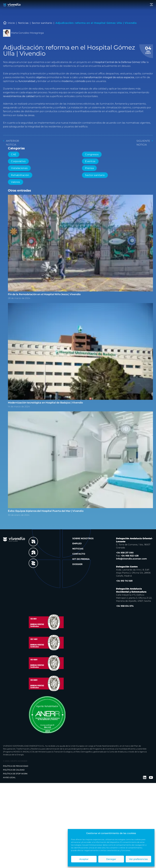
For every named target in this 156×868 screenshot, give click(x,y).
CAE (14, 154)
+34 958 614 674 (125, 606)
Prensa (89, 168)
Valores (15, 182)
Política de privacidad (16, 766)
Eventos (90, 161)
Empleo (77, 543)
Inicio (11, 23)
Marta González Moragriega (27, 33)
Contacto (79, 554)
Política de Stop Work (15, 774)
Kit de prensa (81, 559)
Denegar (111, 859)
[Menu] (151, 5)
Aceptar (84, 859)
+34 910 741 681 (124, 581)
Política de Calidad (14, 770)
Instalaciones (19, 168)
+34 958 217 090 (125, 553)
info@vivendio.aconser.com (131, 559)
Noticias (23, 23)
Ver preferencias (138, 859)
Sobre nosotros (83, 538)
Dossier (77, 564)
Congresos (92, 154)
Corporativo (18, 161)
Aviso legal (9, 777)
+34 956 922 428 (127, 556)
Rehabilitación (20, 175)
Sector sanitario (42, 23)
